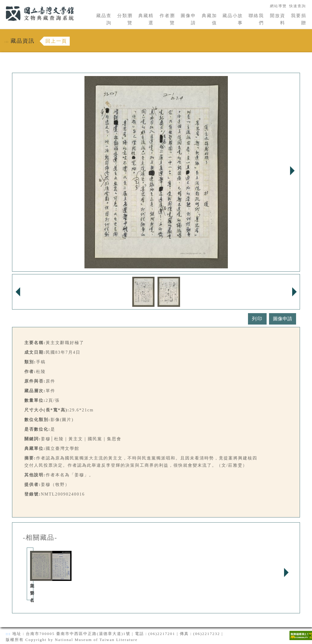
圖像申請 (188, 19)
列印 (257, 319)
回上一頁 (56, 41)
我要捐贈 (299, 19)
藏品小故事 (233, 19)
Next (292, 171)
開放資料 (278, 19)
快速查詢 (298, 6)
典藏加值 (209, 19)
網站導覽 (278, 6)
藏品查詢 (104, 19)
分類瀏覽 (125, 19)
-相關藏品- (40, 538)
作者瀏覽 (167, 19)
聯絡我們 (256, 19)
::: (2, 3)
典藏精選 (146, 19)
